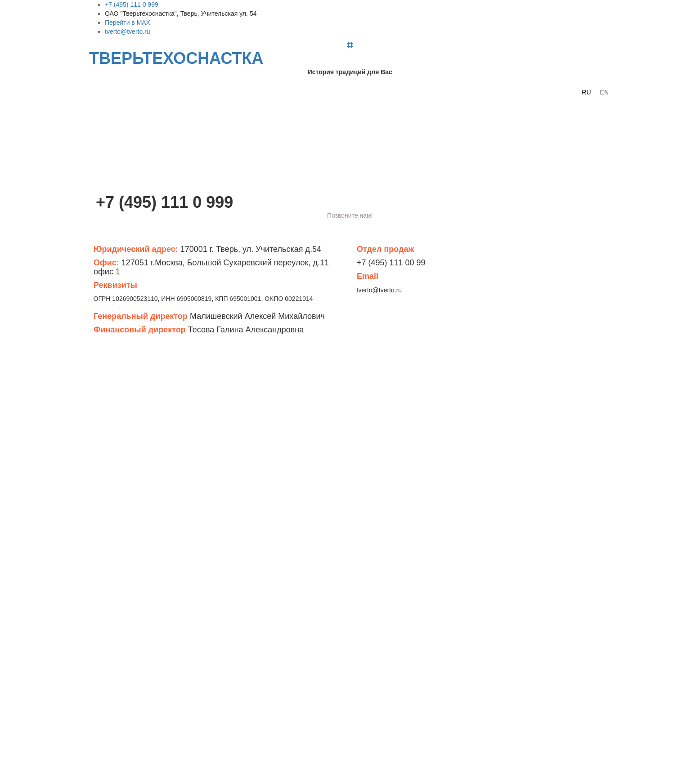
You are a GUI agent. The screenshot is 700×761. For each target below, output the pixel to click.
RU (586, 92)
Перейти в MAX (128, 22)
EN (604, 92)
